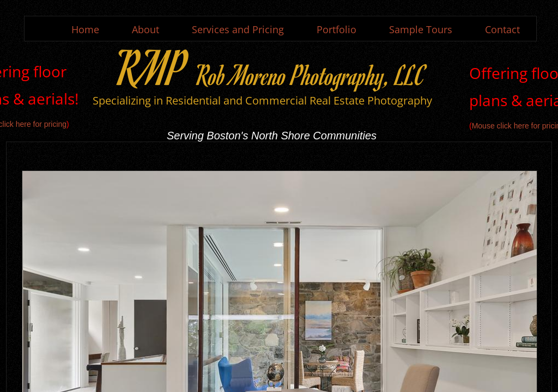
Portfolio (336, 29)
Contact (502, 29)
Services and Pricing (238, 29)
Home (85, 29)
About (145, 29)
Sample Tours (421, 29)
